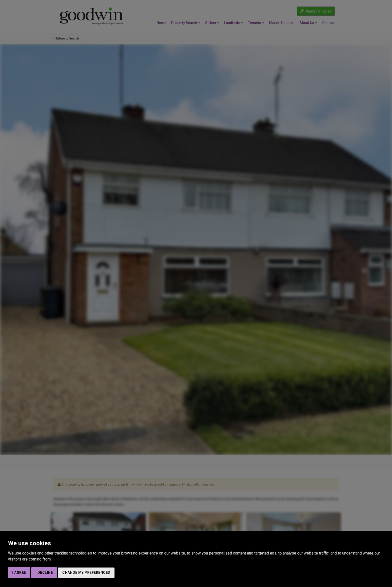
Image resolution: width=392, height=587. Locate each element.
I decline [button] (44, 573)
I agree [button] (19, 573)
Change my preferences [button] (86, 573)
